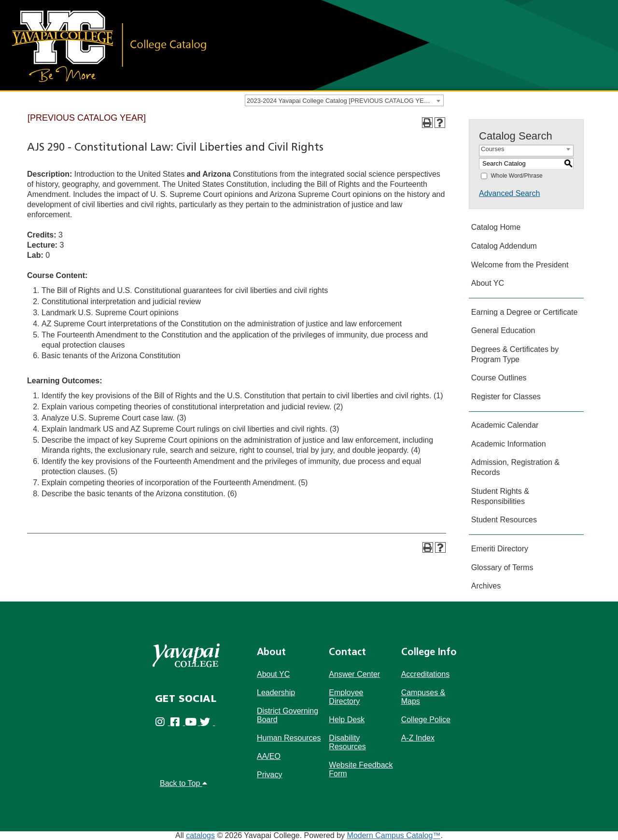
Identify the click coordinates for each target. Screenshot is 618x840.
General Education (503, 330)
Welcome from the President (520, 265)
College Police (426, 720)
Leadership (276, 693)
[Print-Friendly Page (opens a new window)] (427, 123)
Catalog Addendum (504, 246)
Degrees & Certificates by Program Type (515, 354)
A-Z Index (418, 738)
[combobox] (344, 100)
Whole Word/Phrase (516, 176)
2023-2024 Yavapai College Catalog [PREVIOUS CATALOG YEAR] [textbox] (340, 101)
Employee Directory (346, 697)
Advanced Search (509, 193)
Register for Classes (506, 397)
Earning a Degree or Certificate (525, 312)
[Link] (109, 45)
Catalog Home (496, 227)
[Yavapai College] (186, 655)
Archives (486, 586)
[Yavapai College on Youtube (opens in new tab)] (192, 723)
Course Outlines (499, 378)
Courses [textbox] (492, 149)
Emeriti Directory (500, 549)
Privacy (269, 775)
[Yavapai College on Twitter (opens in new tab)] (207, 723)
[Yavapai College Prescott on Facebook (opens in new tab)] (177, 723)
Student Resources (504, 520)
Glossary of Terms (502, 567)
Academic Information (509, 444)
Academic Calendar (505, 425)
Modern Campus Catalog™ (394, 835)
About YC (488, 283)
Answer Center (354, 674)
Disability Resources (347, 742)
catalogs (200, 835)
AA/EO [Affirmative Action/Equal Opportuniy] (269, 756)
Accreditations (426, 674)
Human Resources (289, 738)
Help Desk (347, 720)
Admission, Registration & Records (515, 467)
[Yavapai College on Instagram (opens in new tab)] (162, 723)
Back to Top (183, 783)
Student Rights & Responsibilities (500, 496)
